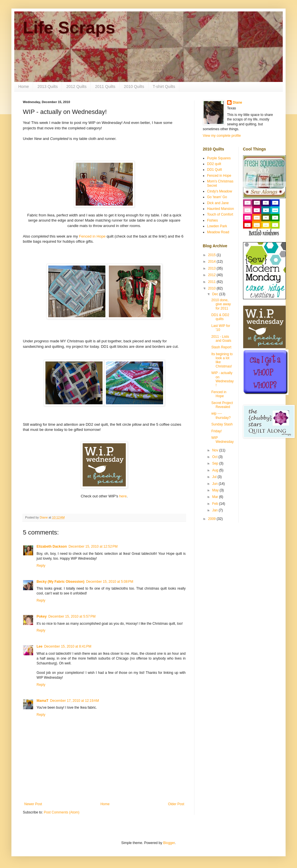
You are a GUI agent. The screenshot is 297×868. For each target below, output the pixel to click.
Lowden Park (217, 226)
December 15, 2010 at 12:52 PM (93, 546)
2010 (212, 288)
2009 (212, 519)
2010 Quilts (134, 87)
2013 (212, 268)
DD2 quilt (214, 164)
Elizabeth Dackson (52, 546)
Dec (216, 294)
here (123, 496)
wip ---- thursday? (221, 415)
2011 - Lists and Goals (221, 339)
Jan (215, 510)
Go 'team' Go (217, 197)
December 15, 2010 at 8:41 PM (68, 646)
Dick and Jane (218, 203)
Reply (41, 566)
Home (24, 87)
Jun (215, 484)
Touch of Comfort (220, 214)
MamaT (42, 701)
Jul (215, 477)
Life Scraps (69, 28)
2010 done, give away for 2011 (221, 304)
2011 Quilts (105, 87)
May (216, 490)
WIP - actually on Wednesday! (222, 379)
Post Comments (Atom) (62, 812)
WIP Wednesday (222, 440)
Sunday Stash (222, 424)
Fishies (212, 220)
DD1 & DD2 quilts (220, 317)
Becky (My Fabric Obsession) (60, 582)
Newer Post (33, 804)
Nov (216, 450)
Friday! (217, 431)
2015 (212, 255)
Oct (215, 457)
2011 (212, 282)
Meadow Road (218, 232)
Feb (216, 504)
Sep (216, 463)
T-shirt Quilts (164, 87)
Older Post (176, 804)
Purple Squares (219, 158)
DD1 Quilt (214, 170)
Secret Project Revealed (222, 405)
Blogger (169, 843)
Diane (237, 103)
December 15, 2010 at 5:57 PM (72, 616)
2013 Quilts (48, 87)
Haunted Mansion (220, 209)
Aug (216, 470)
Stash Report (221, 347)
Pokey (42, 616)
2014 (212, 262)
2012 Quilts (76, 87)
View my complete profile (222, 136)
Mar (216, 497)
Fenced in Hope (92, 236)
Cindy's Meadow (220, 191)
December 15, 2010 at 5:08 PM (110, 582)
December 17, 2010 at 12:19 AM (74, 701)
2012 (212, 275)
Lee (40, 646)
